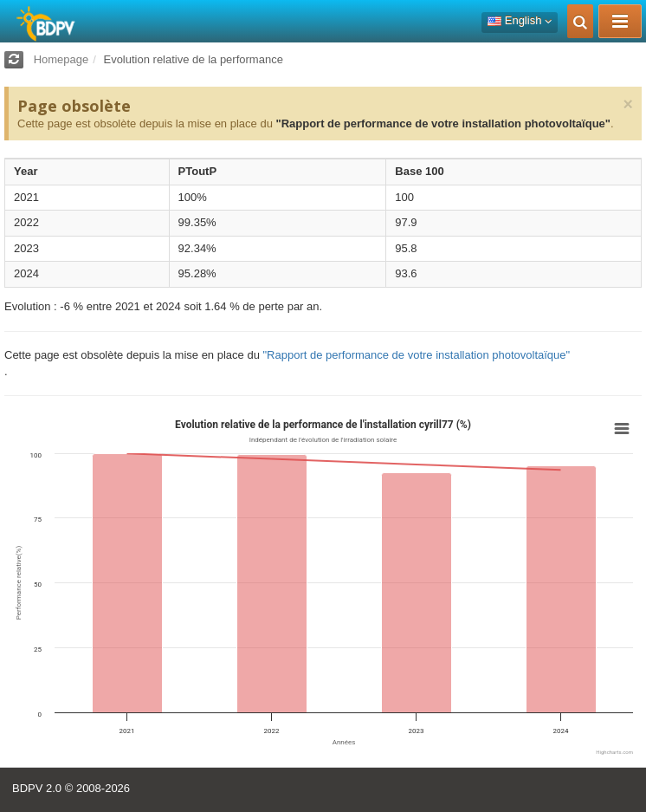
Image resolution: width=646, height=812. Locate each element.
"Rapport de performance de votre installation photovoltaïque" (443, 123)
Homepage (61, 59)
